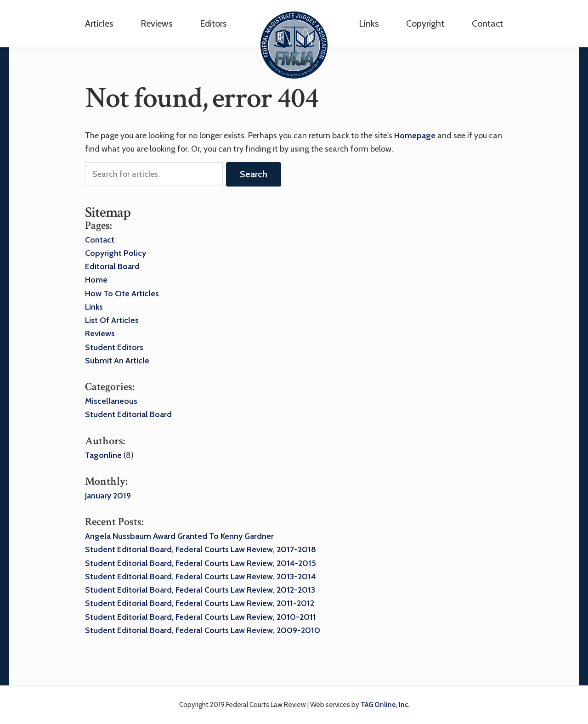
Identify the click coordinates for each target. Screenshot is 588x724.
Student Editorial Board (128, 414)
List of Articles (112, 320)
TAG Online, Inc (384, 705)
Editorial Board (112, 266)
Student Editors (114, 347)
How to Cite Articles (122, 294)
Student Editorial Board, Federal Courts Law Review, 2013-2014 (200, 577)
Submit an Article (117, 361)
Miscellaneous (111, 401)
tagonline (103, 455)
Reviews (100, 334)
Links (369, 23)
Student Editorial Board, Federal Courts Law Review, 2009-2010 (203, 630)
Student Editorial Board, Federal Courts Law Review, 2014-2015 (201, 563)
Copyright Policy (116, 253)
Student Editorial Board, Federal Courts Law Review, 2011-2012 (200, 603)
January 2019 (108, 496)
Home (96, 280)
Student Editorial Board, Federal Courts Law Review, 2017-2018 (201, 549)
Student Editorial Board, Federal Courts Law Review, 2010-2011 (201, 617)
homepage (415, 136)
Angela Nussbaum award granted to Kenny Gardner (179, 536)
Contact (487, 23)
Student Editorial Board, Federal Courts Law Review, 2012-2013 (200, 590)
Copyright (425, 23)
